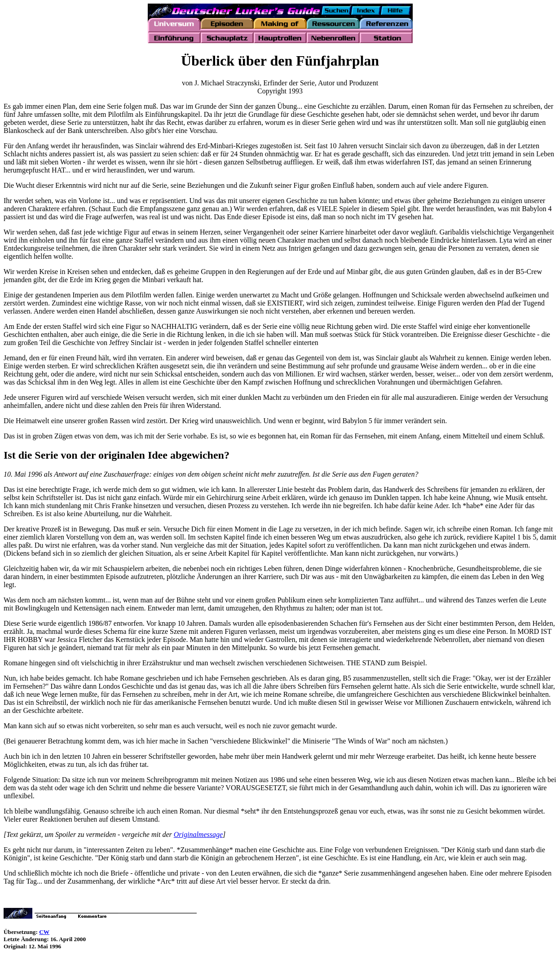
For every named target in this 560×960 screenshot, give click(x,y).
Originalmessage (198, 834)
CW (44, 932)
